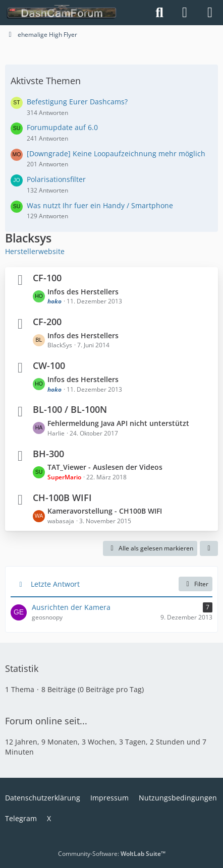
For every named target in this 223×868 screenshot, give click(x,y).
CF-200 (47, 322)
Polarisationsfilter (56, 179)
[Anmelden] (185, 13)
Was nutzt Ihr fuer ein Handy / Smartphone (100, 205)
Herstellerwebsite (35, 251)
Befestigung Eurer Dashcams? (77, 102)
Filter (196, 584)
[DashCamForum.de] (62, 13)
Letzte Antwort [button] (55, 584)
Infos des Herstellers (83, 292)
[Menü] (210, 13)
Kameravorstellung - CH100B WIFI (105, 511)
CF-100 (47, 278)
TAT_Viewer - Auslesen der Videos (105, 467)
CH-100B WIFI (62, 498)
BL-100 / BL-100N (70, 409)
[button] (209, 548)
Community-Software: (112, 854)
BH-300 (48, 454)
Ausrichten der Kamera (71, 607)
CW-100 (49, 365)
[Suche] (159, 13)
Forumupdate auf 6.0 (62, 127)
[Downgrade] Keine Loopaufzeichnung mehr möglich (116, 153)
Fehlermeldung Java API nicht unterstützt (118, 423)
